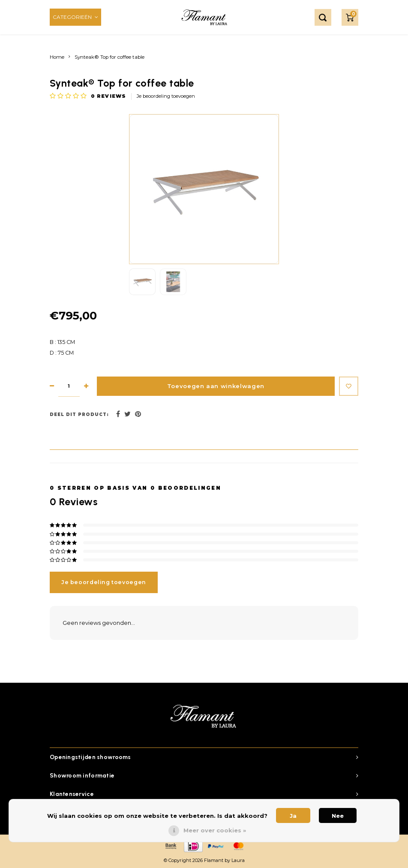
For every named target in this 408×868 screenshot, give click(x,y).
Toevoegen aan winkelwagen (212, 386)
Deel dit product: (79, 414)
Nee (338, 816)
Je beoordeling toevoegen (166, 96)
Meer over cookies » (215, 830)
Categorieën (75, 17)
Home (57, 57)
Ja (293, 816)
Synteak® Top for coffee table (109, 57)
